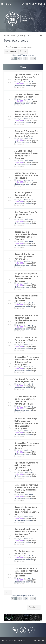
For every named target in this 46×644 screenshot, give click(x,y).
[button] (12, 58)
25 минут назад (31, 121)
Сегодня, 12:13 (30, 474)
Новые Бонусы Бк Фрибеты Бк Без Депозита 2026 (23, 195)
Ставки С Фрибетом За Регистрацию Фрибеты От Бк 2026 (26, 340)
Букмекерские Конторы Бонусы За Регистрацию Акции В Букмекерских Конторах (26, 489)
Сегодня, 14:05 (30, 202)
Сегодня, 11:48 (30, 541)
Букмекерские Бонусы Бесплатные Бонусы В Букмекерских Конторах (26, 114)
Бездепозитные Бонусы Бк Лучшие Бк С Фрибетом (26, 298)
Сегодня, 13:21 (30, 305)
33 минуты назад (31, 140)
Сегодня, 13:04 (30, 347)
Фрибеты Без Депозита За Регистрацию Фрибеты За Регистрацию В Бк (26, 466)
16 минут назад (31, 101)
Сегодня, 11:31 (30, 580)
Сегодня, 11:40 (30, 558)
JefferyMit (19, 84)
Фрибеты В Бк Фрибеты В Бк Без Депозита (26, 380)
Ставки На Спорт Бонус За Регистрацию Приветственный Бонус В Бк (27, 511)
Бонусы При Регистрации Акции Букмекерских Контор (27, 446)
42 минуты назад (31, 162)
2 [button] (18, 58)
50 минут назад (31, 182)
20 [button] (31, 58)
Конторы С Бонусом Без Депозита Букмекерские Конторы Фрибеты (26, 134)
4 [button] (24, 58)
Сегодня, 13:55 (30, 221)
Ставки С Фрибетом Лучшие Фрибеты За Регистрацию (24, 256)
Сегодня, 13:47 (30, 243)
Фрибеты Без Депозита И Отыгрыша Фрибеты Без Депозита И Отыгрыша (26, 533)
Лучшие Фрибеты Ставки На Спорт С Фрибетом (27, 96)
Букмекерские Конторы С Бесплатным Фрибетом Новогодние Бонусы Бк (26, 319)
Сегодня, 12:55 (30, 369)
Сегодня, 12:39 (30, 408)
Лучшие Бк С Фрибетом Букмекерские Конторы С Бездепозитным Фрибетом (26, 572)
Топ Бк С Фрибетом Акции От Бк (24, 552)
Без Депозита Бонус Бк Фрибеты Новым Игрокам (26, 215)
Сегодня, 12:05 (30, 496)
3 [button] (21, 58)
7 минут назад (30, 84)
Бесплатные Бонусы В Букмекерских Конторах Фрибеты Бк (26, 175)
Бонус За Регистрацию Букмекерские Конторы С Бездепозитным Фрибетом (26, 277)
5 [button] (27, 58)
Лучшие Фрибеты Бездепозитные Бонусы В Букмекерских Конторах (26, 154)
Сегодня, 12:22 (30, 452)
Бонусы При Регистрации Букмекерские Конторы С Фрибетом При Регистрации (27, 361)
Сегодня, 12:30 (30, 433)
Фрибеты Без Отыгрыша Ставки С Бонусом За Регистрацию (27, 77)
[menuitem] (8, 4)
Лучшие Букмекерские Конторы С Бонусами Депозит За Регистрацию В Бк (25, 400)
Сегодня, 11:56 (30, 518)
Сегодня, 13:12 (30, 327)
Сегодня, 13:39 (30, 263)
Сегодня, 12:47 (30, 386)
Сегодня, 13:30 (30, 285)
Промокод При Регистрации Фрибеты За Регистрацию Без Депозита (26, 236)
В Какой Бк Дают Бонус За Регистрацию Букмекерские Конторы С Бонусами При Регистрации (26, 423)
